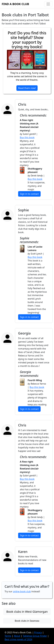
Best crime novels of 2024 (18, 639)
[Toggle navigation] (48, 4)
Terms (8, 636)
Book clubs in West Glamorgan (27, 612)
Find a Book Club (15, 4)
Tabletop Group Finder (35, 636)
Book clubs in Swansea (27, 621)
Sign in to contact (29, 194)
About (17, 636)
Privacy (38, 632)
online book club (22, 591)
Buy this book (27, 137)
